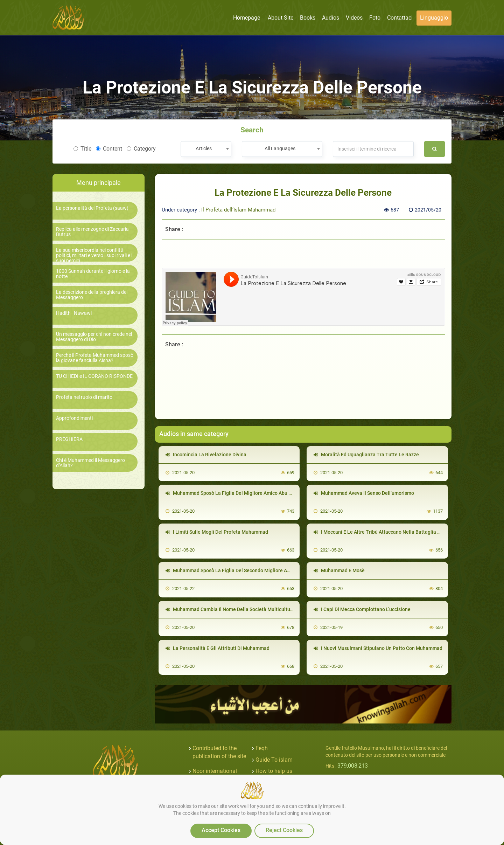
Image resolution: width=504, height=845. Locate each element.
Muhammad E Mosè (339, 570)
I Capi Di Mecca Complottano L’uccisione (362, 609)
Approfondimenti (74, 418)
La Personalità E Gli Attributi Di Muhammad (218, 648)
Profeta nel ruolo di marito (84, 397)
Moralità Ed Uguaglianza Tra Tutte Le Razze (366, 455)
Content (109, 149)
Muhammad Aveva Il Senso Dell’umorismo (364, 493)
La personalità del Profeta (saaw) (92, 208)
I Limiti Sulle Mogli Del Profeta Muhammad (217, 532)
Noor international (215, 771)
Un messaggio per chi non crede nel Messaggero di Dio (94, 337)
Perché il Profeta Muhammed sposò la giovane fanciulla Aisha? (95, 358)
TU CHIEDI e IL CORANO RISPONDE (94, 376)
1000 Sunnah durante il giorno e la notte (93, 274)
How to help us (274, 771)
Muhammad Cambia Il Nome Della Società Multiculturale (232, 609)
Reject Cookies (284, 830)
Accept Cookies (221, 830)
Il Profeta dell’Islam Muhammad (238, 210)
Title (82, 149)
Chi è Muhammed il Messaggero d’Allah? (90, 463)
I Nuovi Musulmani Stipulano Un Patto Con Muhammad (378, 648)
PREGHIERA (69, 439)
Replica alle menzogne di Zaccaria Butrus (92, 232)
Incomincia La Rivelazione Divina (206, 455)
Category (141, 149)
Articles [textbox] (204, 148)
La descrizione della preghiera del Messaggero (92, 295)
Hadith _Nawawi (74, 313)
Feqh (262, 748)
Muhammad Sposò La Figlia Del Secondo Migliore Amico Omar (238, 570)
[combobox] (206, 149)
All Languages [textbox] (280, 148)
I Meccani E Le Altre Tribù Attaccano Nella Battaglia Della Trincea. (391, 532)
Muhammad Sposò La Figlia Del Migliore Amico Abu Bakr (232, 493)
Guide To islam (274, 760)
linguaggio (434, 18)
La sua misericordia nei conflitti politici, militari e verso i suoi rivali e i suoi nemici (94, 256)
